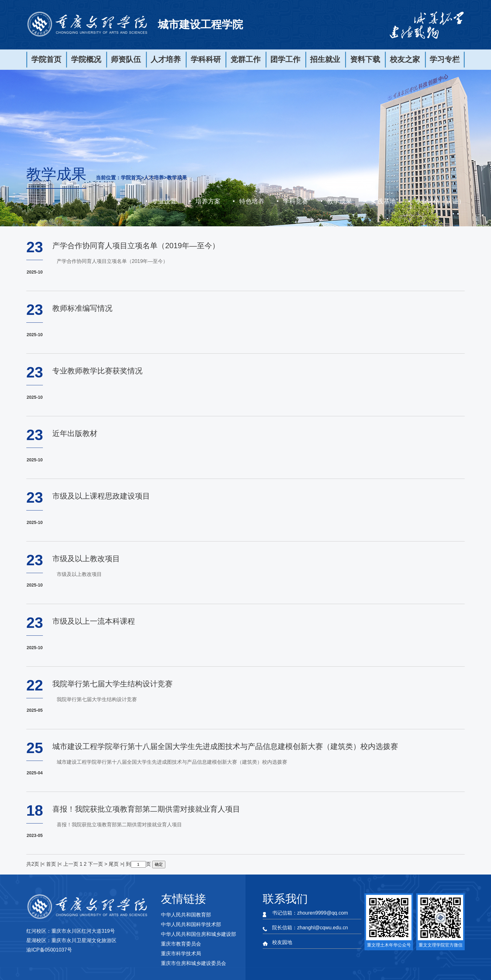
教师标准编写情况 (82, 308)
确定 (159, 864)
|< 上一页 (68, 864)
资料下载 (365, 59)
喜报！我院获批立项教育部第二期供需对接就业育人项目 (146, 809)
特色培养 (252, 201)
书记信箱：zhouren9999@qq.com (310, 913)
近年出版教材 (75, 433)
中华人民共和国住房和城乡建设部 (199, 934)
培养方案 (208, 201)
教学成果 (177, 178)
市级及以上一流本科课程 (94, 621)
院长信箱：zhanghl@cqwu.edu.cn (310, 928)
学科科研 (206, 59)
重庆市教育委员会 (181, 944)
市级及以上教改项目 (86, 559)
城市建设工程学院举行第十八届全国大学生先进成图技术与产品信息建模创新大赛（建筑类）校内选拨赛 (225, 746)
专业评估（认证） (440, 201)
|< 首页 (48, 864)
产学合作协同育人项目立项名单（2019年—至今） (136, 246)
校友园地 (282, 942)
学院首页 (46, 59)
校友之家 (405, 59)
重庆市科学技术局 (181, 954)
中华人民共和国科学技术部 (191, 924)
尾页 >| (117, 864)
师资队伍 (126, 59)
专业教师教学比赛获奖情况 (97, 371)
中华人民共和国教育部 (186, 915)
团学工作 (285, 59)
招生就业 (325, 59)
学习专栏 (445, 59)
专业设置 (164, 201)
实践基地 (383, 201)
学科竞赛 (296, 201)
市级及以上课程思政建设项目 (101, 496)
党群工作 (246, 59)
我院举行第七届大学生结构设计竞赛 (112, 684)
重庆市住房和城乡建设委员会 (194, 963)
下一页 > (98, 864)
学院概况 (86, 59)
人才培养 (166, 59)
